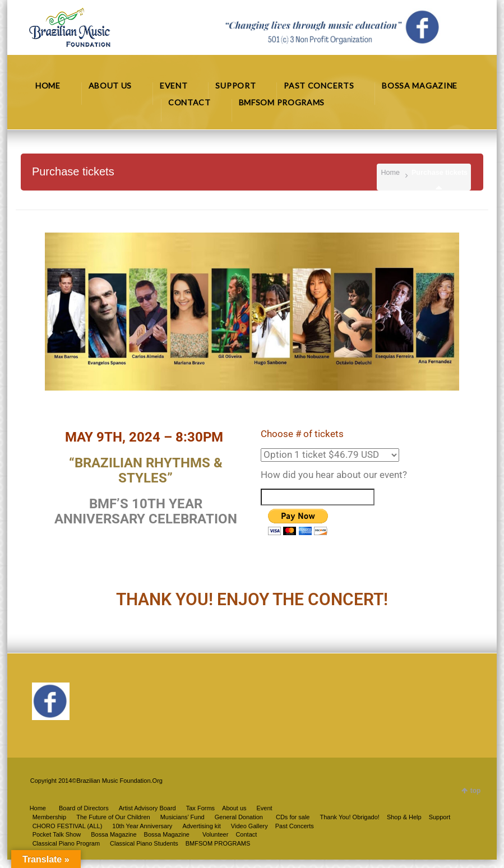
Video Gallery (249, 826)
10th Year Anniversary (142, 826)
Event (265, 808)
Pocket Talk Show (57, 834)
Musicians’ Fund (182, 817)
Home (390, 173)
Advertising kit (201, 826)
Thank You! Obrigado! (349, 817)
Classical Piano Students (144, 843)
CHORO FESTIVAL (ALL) (68, 826)
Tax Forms (200, 808)
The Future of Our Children (113, 817)
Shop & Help (404, 817)
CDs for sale (293, 817)
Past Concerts (295, 826)
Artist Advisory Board (147, 808)
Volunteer (215, 834)
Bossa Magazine (167, 834)
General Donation (239, 817)
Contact (246, 834)
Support (440, 817)
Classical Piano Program (66, 843)
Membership (50, 817)
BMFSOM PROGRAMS (218, 843)
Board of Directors (84, 808)
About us (234, 808)
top (476, 791)
